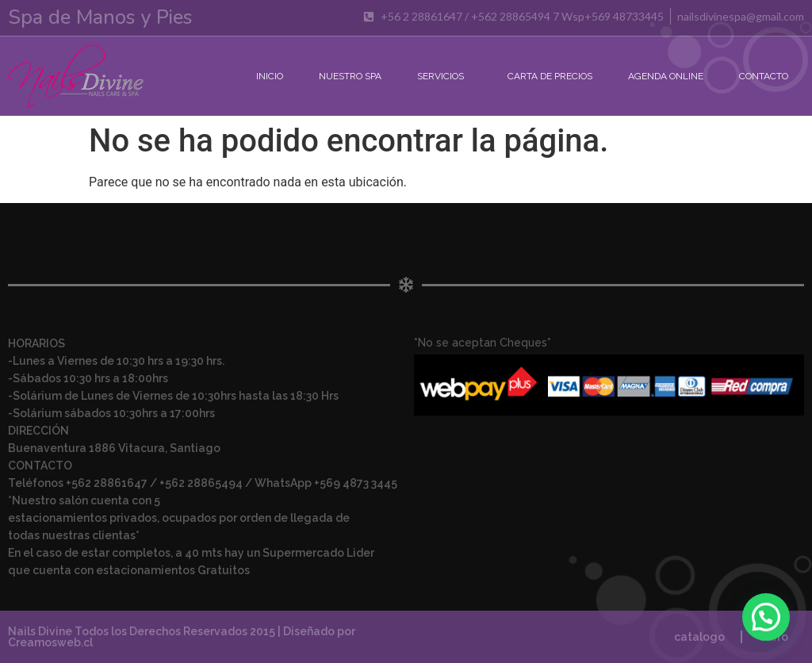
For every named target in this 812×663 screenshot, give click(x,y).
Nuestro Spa (350, 76)
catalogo (699, 637)
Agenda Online (666, 76)
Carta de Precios (550, 76)
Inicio (270, 76)
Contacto (764, 76)
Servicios (444, 76)
